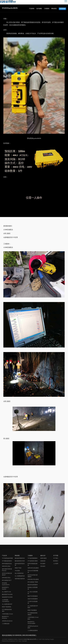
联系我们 (56, 561)
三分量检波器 (6, 624)
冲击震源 (17, 571)
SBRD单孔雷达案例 (33, 568)
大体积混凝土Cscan (7, 614)
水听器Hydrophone (7, 621)
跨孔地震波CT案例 (33, 582)
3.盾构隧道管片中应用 (11, 237)
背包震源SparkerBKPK (7, 8)
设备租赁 (43, 561)
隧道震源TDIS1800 (7, 594)
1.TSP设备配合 (8, 230)
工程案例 (47, 9)
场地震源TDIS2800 (7, 597)
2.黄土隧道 (7, 233)
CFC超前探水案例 (33, 561)
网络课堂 (54, 9)
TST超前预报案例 (32, 558)
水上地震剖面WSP (7, 604)
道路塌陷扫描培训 (20, 579)
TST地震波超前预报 (7, 558)
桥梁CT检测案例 (32, 610)
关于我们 (56, 558)
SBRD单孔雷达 (6, 566)
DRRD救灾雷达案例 (33, 579)
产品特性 (32, 9)
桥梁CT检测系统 (7, 607)
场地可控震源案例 (33, 599)
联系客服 (62, 9)
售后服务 (43, 564)
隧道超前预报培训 (20, 558)
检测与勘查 (43, 558)
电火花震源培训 (19, 573)
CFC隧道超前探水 (7, 561)
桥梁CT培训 (18, 568)
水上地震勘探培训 (20, 576)
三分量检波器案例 (33, 630)
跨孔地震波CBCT (7, 580)
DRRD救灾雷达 (6, 578)
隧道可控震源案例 (33, 596)
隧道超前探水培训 (20, 561)
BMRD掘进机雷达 (7, 564)
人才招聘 (56, 564)
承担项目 (43, 566)
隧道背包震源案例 (33, 585)
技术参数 (39, 9)
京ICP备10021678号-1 (31, 639)
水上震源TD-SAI (6, 592)
